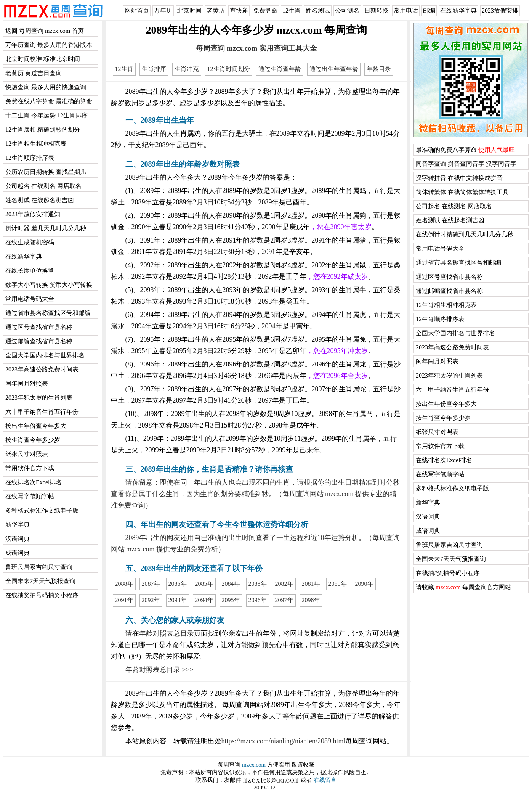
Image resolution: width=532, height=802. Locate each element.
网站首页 (137, 10)
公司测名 (347, 10)
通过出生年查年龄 (334, 69)
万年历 (163, 10)
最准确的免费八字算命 (465, 150)
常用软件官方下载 (30, 468)
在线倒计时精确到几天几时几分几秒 (465, 234)
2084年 (231, 584)
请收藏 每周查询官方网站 (463, 587)
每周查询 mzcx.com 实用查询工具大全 (256, 48)
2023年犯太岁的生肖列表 (39, 398)
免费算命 (265, 10)
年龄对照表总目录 (167, 633)
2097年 (284, 600)
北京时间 (189, 10)
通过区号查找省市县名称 (39, 327)
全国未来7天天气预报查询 (40, 581)
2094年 (204, 600)
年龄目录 (379, 69)
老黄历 (216, 10)
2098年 (311, 600)
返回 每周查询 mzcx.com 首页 (45, 31)
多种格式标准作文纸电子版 (42, 510)
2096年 (258, 600)
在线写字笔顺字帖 (30, 496)
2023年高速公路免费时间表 (42, 369)
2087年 (151, 584)
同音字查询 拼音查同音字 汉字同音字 (466, 164)
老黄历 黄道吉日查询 (34, 73)
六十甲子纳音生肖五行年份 (42, 412)
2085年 (204, 584)
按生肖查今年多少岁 (33, 440)
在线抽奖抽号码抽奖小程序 (42, 595)
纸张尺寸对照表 (27, 454)
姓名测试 (318, 10)
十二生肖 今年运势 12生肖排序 (46, 115)
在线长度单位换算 (30, 271)
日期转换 (377, 10)
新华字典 (18, 525)
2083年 (258, 584)
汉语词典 (18, 539)
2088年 (124, 584)
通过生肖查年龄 (280, 69)
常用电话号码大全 (30, 299)
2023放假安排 (500, 10)
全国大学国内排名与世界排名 (45, 355)
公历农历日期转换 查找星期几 (46, 172)
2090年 (364, 584)
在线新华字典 (458, 10)
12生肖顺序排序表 (30, 158)
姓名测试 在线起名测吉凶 (40, 200)
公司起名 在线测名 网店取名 (43, 186)
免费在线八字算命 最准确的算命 (49, 101)
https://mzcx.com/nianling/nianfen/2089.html (284, 741)
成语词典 (18, 553)
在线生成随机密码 (30, 242)
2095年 (231, 600)
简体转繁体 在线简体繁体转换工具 (462, 192)
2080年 (338, 584)
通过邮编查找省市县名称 (39, 341)
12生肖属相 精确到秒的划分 (43, 129)
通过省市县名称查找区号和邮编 (48, 313)
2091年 (124, 600)
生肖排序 (154, 69)
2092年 (151, 600)
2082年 (284, 584)
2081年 (311, 584)
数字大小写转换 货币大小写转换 (49, 285)
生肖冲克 (187, 69)
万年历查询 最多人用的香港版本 (49, 45)
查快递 (239, 10)
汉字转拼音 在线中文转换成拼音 (459, 178)
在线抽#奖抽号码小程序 (448, 573)
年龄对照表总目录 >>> (159, 670)
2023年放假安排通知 (33, 214)
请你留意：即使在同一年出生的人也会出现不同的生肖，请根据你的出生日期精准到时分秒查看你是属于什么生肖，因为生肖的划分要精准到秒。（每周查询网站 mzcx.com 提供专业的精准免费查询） (255, 494)
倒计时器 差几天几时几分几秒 (46, 228)
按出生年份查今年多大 (36, 426)
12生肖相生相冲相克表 (36, 144)
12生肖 (292, 10)
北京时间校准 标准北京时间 (43, 59)
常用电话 (406, 10)
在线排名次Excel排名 (34, 482)
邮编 (429, 10)
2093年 (178, 600)
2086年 (178, 584)
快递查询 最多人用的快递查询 (46, 87)
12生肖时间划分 (229, 69)
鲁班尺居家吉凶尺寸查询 (39, 567)
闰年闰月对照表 (27, 383)
